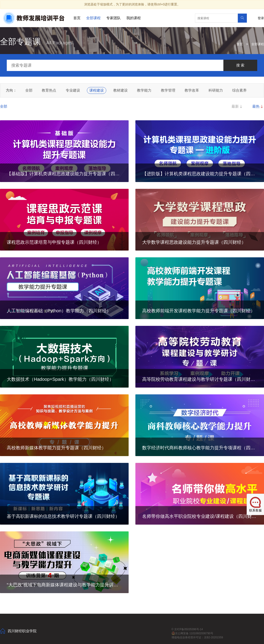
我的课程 (134, 18)
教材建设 (120, 90)
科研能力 (216, 90)
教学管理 (168, 90)
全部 (29, 90)
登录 (261, 18)
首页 (77, 18)
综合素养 (239, 90)
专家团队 (113, 18)
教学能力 (144, 90)
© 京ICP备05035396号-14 (187, 629)
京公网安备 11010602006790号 (192, 633)
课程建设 (97, 90)
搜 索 (240, 65)
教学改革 (192, 90)
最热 (258, 106)
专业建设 (73, 90)
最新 (237, 106)
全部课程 (93, 18)
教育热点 (49, 90)
